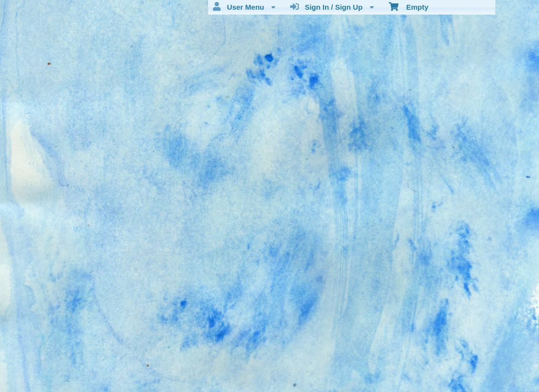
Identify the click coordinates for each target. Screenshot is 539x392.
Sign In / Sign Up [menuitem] (332, 7)
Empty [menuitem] (409, 6)
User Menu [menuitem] (244, 7)
